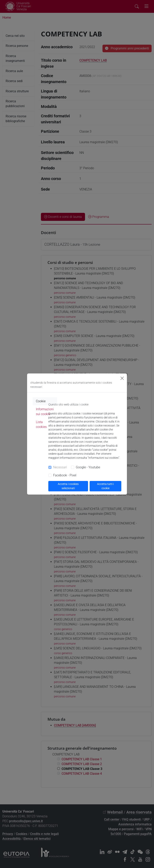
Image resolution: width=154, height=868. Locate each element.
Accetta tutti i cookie (105, 486)
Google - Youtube (88, 467)
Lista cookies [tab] (41, 424)
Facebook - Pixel (65, 475)
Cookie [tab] (41, 401)
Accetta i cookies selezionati (68, 486)
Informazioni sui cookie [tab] (45, 412)
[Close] (122, 378)
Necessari (60, 467)
